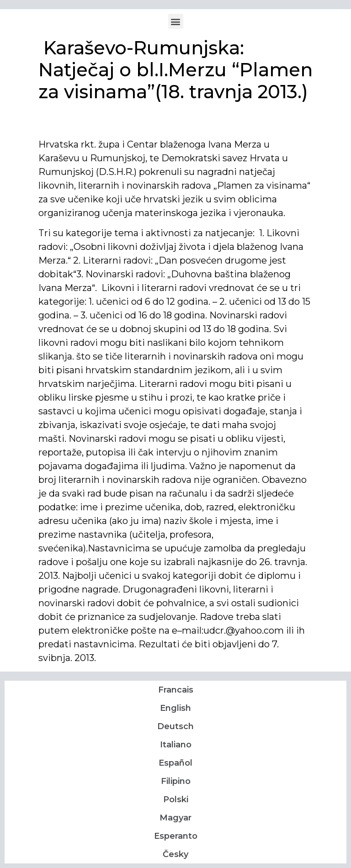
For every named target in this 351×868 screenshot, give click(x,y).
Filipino (176, 781)
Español (175, 763)
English (175, 708)
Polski (176, 799)
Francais (176, 690)
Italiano (176, 745)
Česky (175, 854)
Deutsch (175, 726)
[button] (176, 21)
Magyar (175, 818)
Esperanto (176, 836)
